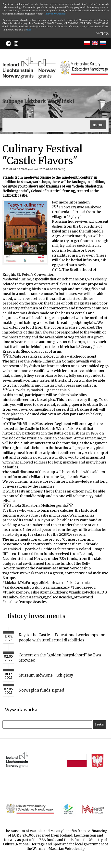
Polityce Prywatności (55, 14)
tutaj (29, 30)
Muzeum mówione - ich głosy (46, 675)
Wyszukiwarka (21, 710)
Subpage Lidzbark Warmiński (38, 101)
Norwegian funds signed (41, 690)
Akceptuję (102, 33)
